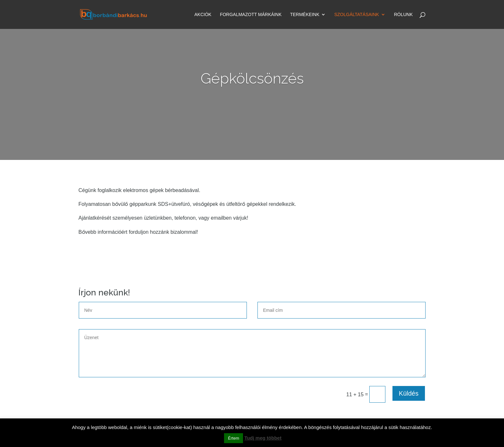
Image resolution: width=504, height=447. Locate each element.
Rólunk (403, 15)
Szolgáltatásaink (357, 15)
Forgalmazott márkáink (251, 15)
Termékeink (305, 15)
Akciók (203, 15)
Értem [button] (234, 438)
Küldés (409, 393)
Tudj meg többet (263, 438)
